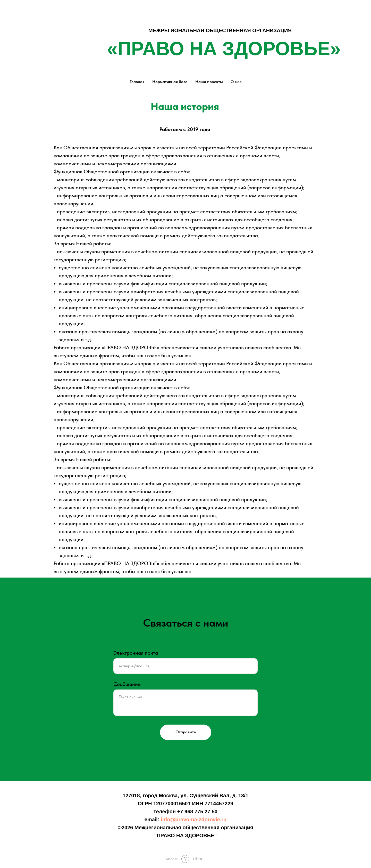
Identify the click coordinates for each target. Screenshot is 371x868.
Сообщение (127, 684)
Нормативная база (170, 82)
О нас (236, 82)
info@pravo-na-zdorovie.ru (194, 820)
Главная (137, 82)
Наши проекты (209, 82)
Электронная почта (136, 653)
